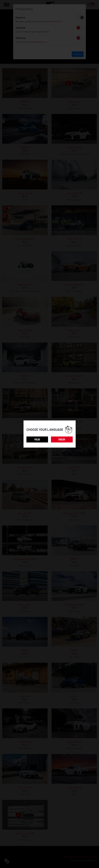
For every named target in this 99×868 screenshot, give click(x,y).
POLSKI (37, 440)
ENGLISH (62, 440)
